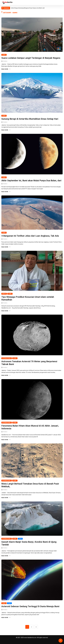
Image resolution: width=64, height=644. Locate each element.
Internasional (7, 358)
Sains (4, 55)
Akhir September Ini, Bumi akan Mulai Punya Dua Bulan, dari (31, 181)
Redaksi (5, 61)
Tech (20, 539)
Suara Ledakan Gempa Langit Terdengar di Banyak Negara (31, 58)
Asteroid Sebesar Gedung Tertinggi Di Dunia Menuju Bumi (30, 606)
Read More (6, 69)
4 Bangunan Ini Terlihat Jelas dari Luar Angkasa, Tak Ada (30, 236)
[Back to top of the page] (61, 641)
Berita (4, 294)
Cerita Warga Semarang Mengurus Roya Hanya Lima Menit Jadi (28, 8)
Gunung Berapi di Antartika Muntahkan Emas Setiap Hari (30, 119)
